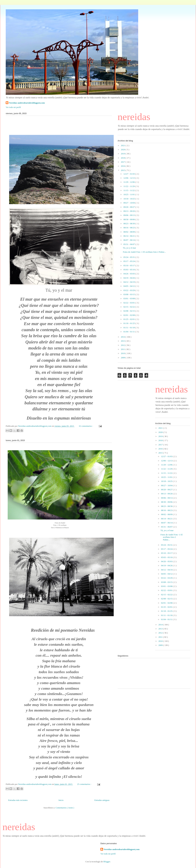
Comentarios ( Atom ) (65, 808)
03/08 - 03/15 (129, 294)
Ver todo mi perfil (13, 107)
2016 (123, 166)
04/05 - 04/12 (129, 286)
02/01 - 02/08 (129, 315)
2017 (123, 162)
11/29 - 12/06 (129, 182)
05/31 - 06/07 (129, 244)
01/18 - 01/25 (129, 323)
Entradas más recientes (18, 800)
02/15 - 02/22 (129, 307)
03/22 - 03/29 (129, 290)
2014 (123, 337)
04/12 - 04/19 (129, 282)
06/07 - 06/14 (129, 240)
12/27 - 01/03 (129, 174)
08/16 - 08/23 (129, 228)
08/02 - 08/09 (129, 232)
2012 (123, 345)
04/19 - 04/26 (129, 278)
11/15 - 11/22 (129, 190)
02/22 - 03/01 (129, 303)
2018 (123, 158)
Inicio (61, 800)
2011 (123, 349)
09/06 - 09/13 (129, 215)
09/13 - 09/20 (129, 211)
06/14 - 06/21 (129, 236)
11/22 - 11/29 (129, 186)
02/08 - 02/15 (129, 311)
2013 (123, 341)
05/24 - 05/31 (129, 257)
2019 (123, 154)
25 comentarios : (84, 784)
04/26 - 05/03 (129, 274)
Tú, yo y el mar (129, 248)
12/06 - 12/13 (129, 178)
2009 (123, 358)
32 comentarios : (86, 426)
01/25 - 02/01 (129, 319)
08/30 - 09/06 (129, 219)
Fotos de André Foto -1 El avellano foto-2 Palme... (144, 252)
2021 (123, 145)
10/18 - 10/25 (129, 199)
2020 (123, 150)
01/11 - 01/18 (129, 328)
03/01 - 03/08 (129, 298)
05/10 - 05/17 (129, 265)
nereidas (134, 117)
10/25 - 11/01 (129, 194)
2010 (123, 353)
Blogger (107, 862)
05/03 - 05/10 (129, 270)
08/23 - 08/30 (129, 223)
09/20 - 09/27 (129, 207)
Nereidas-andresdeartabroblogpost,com (27, 103)
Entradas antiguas (102, 800)
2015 (123, 170)
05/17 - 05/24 (129, 261)
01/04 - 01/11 (129, 332)
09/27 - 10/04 (129, 203)
